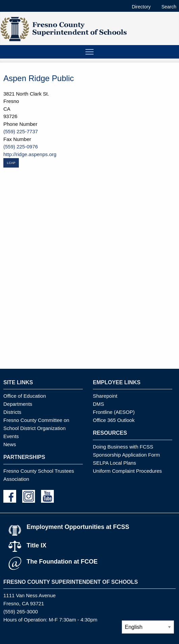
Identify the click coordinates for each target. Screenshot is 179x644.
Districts (12, 412)
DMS (98, 404)
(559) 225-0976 (21, 147)
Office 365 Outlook (114, 420)
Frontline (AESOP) (114, 412)
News (10, 444)
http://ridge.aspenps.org (30, 154)
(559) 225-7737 (21, 131)
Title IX (37, 545)
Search (169, 7)
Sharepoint (105, 396)
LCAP (11, 163)
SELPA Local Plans (114, 463)
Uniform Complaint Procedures (127, 471)
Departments (18, 404)
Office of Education (25, 396)
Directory (141, 7)
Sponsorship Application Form (126, 455)
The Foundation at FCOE (62, 562)
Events (11, 436)
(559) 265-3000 (21, 612)
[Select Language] (148, 627)
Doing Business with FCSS (123, 447)
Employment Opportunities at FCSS (78, 527)
